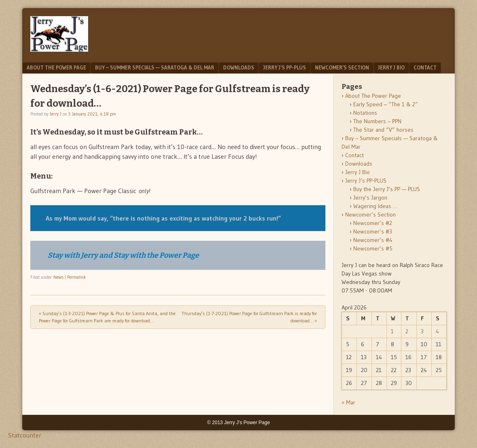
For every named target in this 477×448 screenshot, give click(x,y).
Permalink (77, 277)
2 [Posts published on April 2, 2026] (407, 331)
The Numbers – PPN (377, 121)
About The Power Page (56, 67)
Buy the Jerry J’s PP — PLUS (387, 189)
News (58, 277)
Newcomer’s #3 (373, 231)
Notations (365, 113)
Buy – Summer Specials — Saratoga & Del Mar (155, 67)
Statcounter (25, 435)
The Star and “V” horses (383, 130)
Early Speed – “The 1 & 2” (386, 104)
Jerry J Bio (391, 67)
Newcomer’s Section (342, 67)
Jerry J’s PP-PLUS (285, 67)
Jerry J (56, 114)
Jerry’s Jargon (370, 198)
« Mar (348, 402)
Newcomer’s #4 (373, 240)
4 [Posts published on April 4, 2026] (437, 331)
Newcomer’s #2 (373, 223)
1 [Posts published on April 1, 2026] (392, 331)
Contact (425, 67)
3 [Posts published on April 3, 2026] (422, 331)
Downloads (239, 67)
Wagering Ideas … (375, 206)
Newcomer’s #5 (373, 248)
